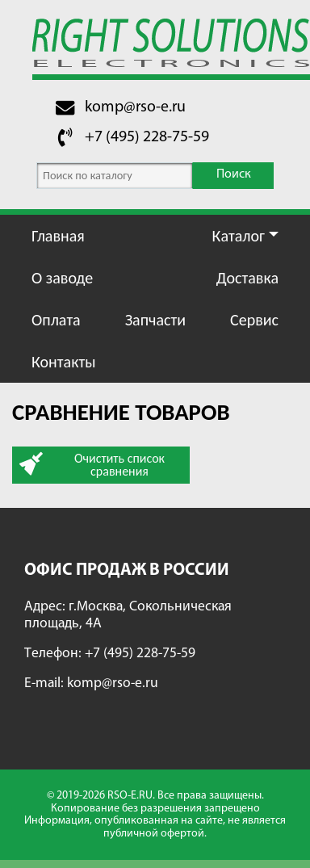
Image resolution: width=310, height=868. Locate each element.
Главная (58, 236)
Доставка (247, 278)
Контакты (63, 362)
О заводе (62, 278)
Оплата (56, 320)
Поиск (234, 174)
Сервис (254, 320)
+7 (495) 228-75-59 (147, 137)
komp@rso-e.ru (135, 107)
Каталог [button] (239, 236)
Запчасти (155, 320)
